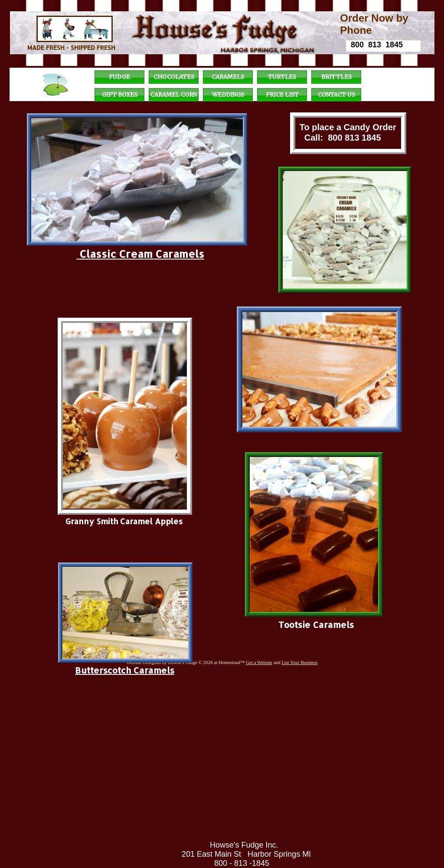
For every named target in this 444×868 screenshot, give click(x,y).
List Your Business (300, 662)
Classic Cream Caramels (140, 254)
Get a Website (259, 662)
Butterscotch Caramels (125, 670)
